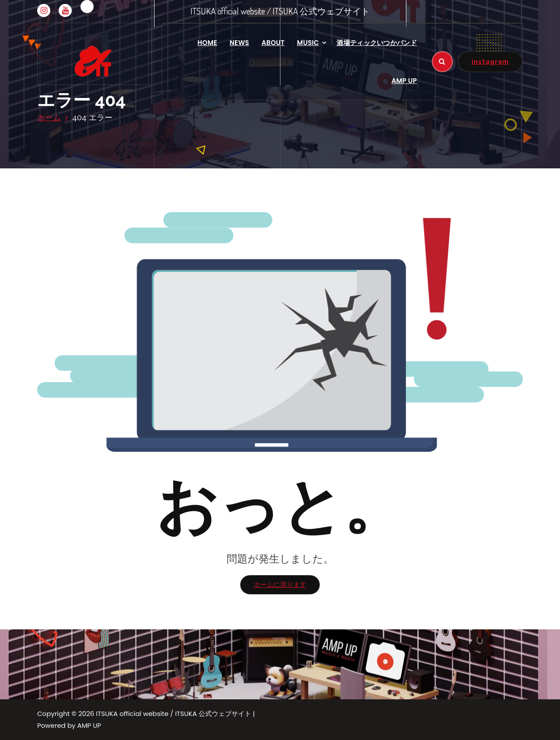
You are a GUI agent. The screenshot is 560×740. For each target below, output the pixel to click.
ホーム (49, 117)
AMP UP (404, 81)
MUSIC (308, 43)
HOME (207, 43)
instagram (490, 61)
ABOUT (273, 43)
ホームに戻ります (280, 585)
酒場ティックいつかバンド (377, 43)
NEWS (240, 43)
